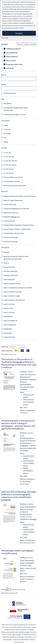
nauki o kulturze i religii (12, 296)
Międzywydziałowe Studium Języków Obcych (20, 196)
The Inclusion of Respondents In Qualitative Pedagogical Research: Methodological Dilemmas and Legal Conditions (19, 363)
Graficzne (7, 129)
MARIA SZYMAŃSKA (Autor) (28, 471)
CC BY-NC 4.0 (9, 157)
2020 (25, 537)
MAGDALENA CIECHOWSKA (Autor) (29, 402)
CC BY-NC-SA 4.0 (10, 165)
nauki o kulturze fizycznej (12, 292)
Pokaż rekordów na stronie (13, 589)
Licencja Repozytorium (12, 181)
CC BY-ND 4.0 (9, 169)
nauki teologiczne (10, 325)
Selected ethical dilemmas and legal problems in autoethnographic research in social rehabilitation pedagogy (18, 496)
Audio (6, 125)
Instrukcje (10, 68)
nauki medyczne (9, 279)
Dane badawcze (12, 56)
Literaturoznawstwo (11, 275)
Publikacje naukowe (14, 49)
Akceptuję (19, 33)
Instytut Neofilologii (11, 237)
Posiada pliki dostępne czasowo (15, 114)
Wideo (6, 142)
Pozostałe (7, 134)
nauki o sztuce (9, 308)
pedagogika (8, 329)
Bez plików (8, 103)
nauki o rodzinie (9, 304)
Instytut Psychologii (11, 241)
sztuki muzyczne (9, 337)
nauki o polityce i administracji (14, 300)
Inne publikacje (12, 53)
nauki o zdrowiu (9, 312)
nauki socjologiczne (10, 321)
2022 (25, 407)
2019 (25, 476)
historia (6, 263)
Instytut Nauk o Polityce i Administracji (17, 229)
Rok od (4, 75)
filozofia (7, 252)
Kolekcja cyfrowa (10, 93)
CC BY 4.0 (7, 153)
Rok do (4, 84)
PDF (5, 138)
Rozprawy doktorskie (14, 64)
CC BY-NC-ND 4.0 (10, 161)
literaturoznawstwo (10, 271)
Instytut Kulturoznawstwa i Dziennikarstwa (19, 225)
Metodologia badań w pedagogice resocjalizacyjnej (18, 552)
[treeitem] (19, 49)
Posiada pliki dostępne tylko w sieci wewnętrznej (16, 109)
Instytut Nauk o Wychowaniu (14, 233)
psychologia (8, 333)
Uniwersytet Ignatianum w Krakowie (16, 209)
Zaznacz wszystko (30, 44)
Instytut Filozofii (9, 221)
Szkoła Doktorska (10, 204)
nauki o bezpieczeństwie (12, 283)
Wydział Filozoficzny (11, 213)
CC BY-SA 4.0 (8, 173)
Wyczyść (20, 44)
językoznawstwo (10, 267)
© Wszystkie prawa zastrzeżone (15, 185)
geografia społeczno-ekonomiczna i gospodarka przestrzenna (16, 258)
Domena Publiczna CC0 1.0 (13, 177)
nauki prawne (8, 316)
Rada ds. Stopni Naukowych (13, 200)
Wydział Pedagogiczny (12, 217)
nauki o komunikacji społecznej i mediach (18, 288)
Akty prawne (11, 60)
